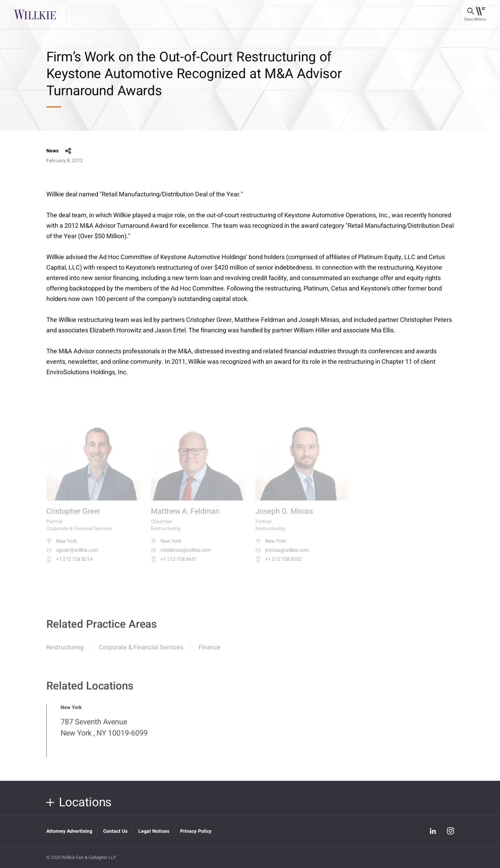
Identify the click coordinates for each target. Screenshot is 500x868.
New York (61, 546)
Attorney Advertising (69, 831)
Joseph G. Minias (284, 517)
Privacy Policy (196, 831)
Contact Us (115, 831)
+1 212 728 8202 (279, 565)
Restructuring (65, 652)
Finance (210, 652)
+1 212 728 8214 (70, 565)
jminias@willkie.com (282, 556)
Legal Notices (154, 831)
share (68, 151)
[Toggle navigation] (481, 15)
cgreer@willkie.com (72, 556)
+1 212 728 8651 (174, 565)
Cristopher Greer (73, 517)
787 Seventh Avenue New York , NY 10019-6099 (104, 731)
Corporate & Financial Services (141, 652)
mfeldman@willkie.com (181, 556)
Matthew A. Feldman (185, 517)
